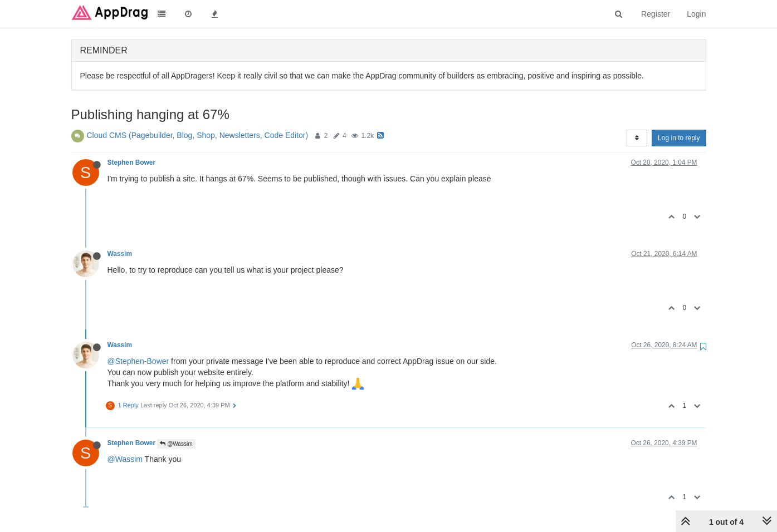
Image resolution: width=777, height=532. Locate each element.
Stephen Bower (132, 162)
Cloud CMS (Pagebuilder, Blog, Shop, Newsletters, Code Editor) (198, 135)
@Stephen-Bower (138, 361)
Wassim (120, 254)
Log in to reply (679, 138)
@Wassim (176, 444)
